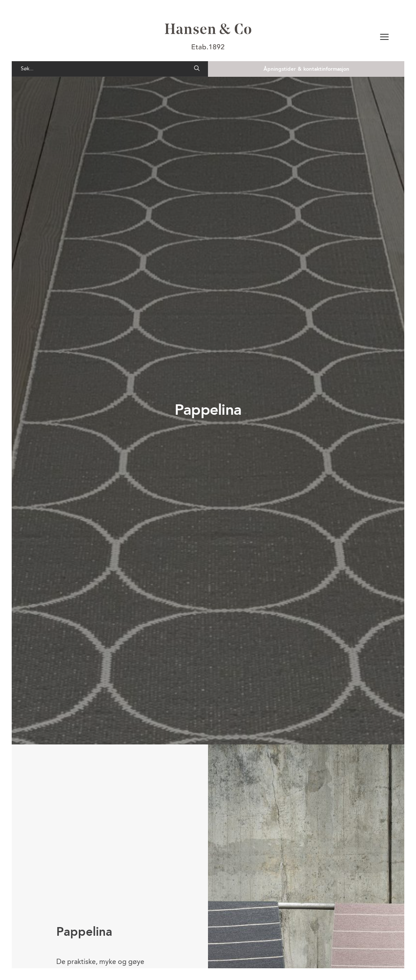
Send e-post (270, 940)
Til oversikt (208, 837)
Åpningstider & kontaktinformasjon (306, 69)
